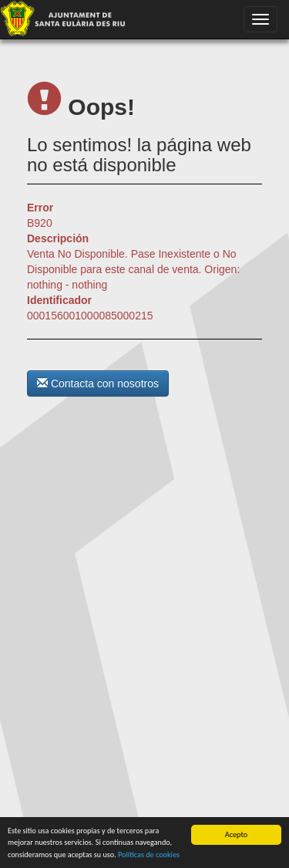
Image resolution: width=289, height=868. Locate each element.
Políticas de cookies (149, 854)
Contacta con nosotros (98, 383)
